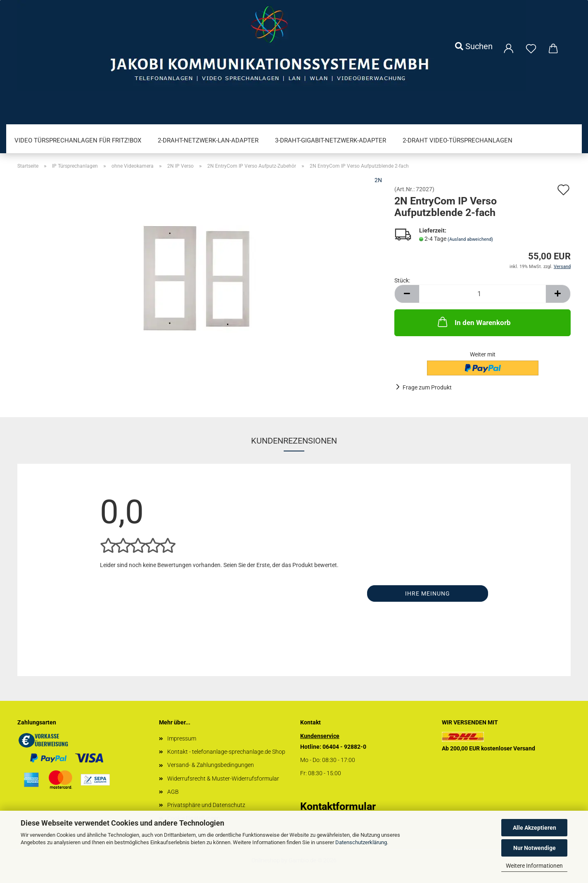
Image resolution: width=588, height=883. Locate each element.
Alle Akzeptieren (535, 828)
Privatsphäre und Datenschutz (206, 805)
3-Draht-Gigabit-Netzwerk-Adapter (331, 140)
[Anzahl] (482, 294)
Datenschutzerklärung (361, 842)
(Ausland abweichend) (470, 239)
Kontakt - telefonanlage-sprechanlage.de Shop (226, 752)
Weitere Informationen (534, 866)
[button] (407, 294)
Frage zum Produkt (427, 387)
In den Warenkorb (473, 322)
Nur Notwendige (535, 848)
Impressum (182, 738)
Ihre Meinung (428, 593)
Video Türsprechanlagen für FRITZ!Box (78, 140)
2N (378, 180)
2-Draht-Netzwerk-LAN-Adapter (208, 140)
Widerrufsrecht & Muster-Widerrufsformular (223, 779)
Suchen (474, 46)
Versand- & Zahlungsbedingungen (211, 765)
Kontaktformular (338, 806)
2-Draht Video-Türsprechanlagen (458, 140)
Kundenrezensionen (294, 441)
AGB (173, 792)
